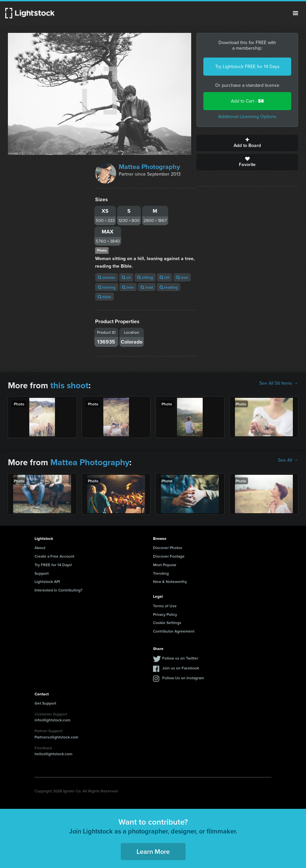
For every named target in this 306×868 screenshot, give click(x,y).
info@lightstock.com (52, 720)
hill (165, 277)
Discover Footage (169, 556)
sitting (145, 277)
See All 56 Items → (279, 383)
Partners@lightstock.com (56, 737)
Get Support (45, 703)
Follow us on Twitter (180, 658)
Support (42, 573)
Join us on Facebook (181, 668)
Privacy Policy (165, 614)
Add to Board (247, 143)
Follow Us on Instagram (183, 678)
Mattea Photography (149, 167)
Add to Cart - (247, 101)
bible (104, 297)
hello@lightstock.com (53, 754)
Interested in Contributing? (59, 590)
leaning (107, 287)
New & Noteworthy (170, 581)
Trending (161, 573)
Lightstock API (47, 581)
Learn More (153, 851)
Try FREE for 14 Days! (53, 565)
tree (128, 287)
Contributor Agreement (174, 631)
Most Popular (165, 565)
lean (182, 277)
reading (169, 287)
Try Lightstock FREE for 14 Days (247, 67)
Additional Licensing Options (247, 117)
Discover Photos (168, 548)
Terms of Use (165, 606)
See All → (288, 460)
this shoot (69, 385)
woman (106, 277)
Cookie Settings (167, 623)
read (147, 287)
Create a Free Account (54, 556)
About (40, 548)
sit (126, 277)
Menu (295, 13)
